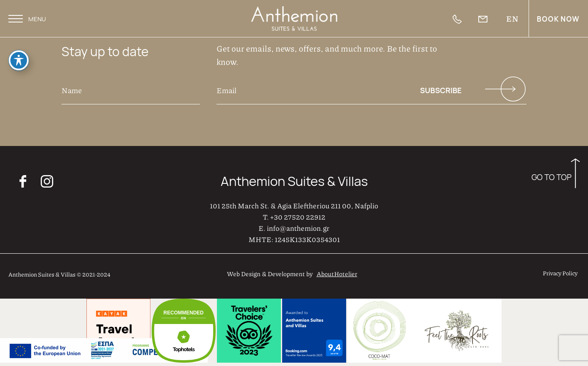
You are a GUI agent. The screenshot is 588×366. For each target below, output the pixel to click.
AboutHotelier (337, 274)
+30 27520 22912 (298, 217)
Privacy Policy (560, 273)
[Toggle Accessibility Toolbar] (19, 58)
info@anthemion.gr (298, 228)
